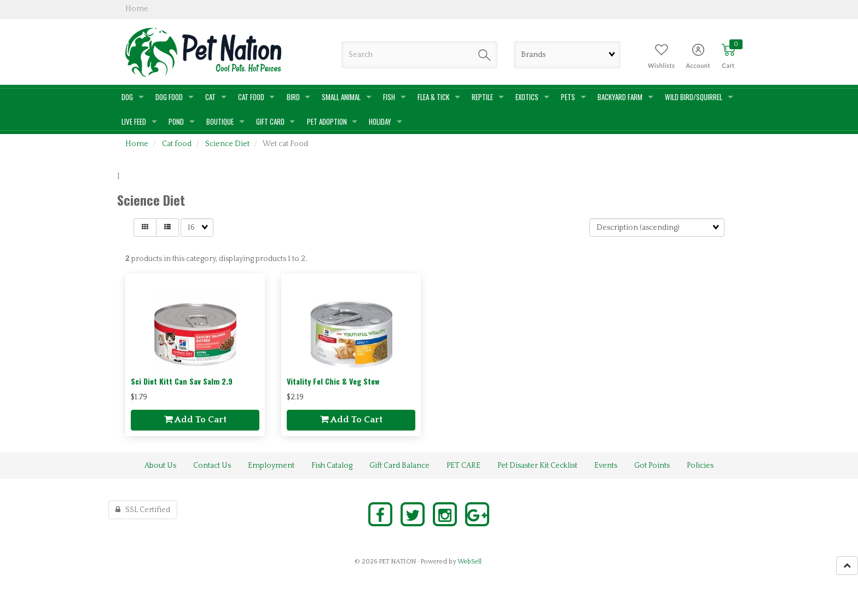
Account (698, 65)
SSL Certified (143, 510)
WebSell (469, 562)
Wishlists (661, 65)
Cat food (177, 144)
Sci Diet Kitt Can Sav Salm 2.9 (182, 381)
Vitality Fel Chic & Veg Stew (333, 381)
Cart (728, 65)
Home (137, 144)
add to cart (195, 420)
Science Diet (227, 144)
